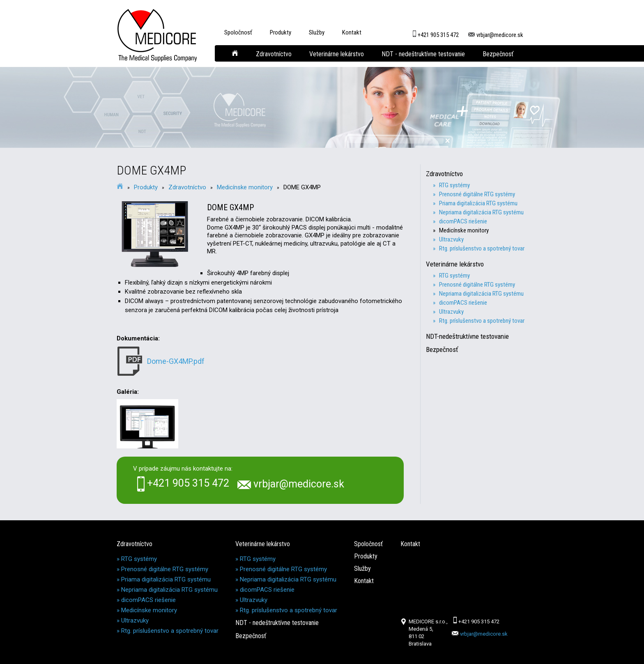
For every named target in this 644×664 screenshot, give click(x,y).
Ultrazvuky (135, 620)
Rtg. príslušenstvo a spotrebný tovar (170, 631)
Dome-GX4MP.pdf (176, 361)
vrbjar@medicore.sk (496, 32)
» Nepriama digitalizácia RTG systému (481, 212)
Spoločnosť (238, 32)
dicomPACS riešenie (148, 600)
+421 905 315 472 (435, 32)
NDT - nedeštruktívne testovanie (423, 54)
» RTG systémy (454, 185)
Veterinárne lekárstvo (337, 54)
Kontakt (352, 32)
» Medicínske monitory (464, 230)
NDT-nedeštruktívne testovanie (471, 336)
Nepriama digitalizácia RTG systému (169, 590)
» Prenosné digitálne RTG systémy (477, 194)
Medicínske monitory (245, 187)
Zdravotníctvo (274, 54)
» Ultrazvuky (451, 239)
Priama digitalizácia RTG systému (166, 579)
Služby (317, 32)
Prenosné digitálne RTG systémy (165, 569)
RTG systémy (139, 559)
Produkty (281, 32)
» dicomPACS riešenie (463, 221)
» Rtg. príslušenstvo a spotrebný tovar (482, 248)
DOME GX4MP (302, 187)
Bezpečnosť (498, 54)
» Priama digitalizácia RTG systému (478, 203)
